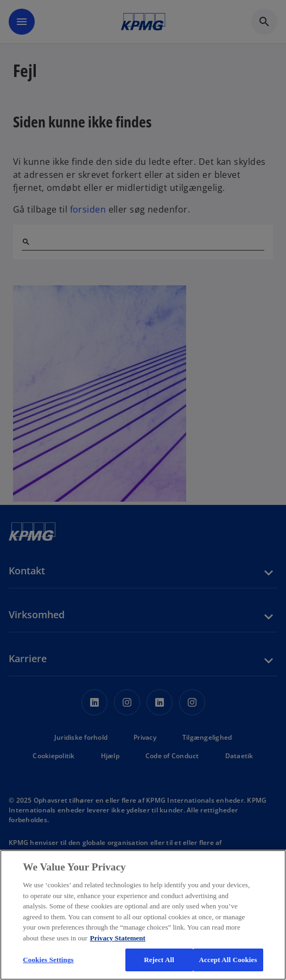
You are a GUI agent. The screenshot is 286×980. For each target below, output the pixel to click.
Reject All (159, 960)
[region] (143, 915)
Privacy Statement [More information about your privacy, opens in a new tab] (118, 938)
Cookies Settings (48, 960)
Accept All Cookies (228, 960)
